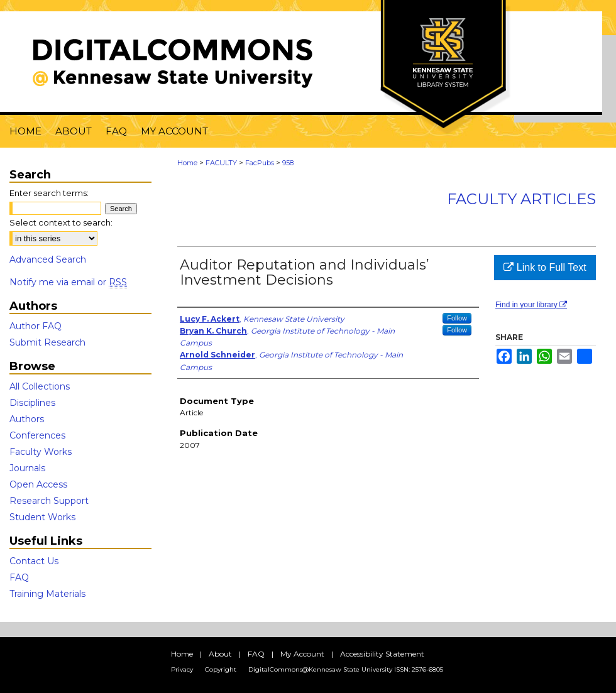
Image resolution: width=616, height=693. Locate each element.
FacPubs (260, 163)
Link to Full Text (545, 267)
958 (288, 163)
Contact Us (34, 561)
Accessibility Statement (382, 654)
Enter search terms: (49, 193)
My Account (302, 654)
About (220, 654)
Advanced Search (48, 259)
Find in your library (531, 305)
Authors (27, 419)
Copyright (221, 669)
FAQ (19, 577)
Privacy (182, 669)
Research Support (49, 501)
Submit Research (47, 342)
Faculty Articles (521, 199)
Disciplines (32, 403)
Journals (27, 468)
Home (187, 163)
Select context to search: (61, 222)
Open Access (38, 484)
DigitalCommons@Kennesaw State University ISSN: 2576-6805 (346, 669)
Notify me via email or (68, 282)
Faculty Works (41, 452)
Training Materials (47, 594)
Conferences (37, 435)
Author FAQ (36, 326)
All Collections (40, 386)
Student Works (42, 517)
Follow (457, 318)
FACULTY (221, 163)
